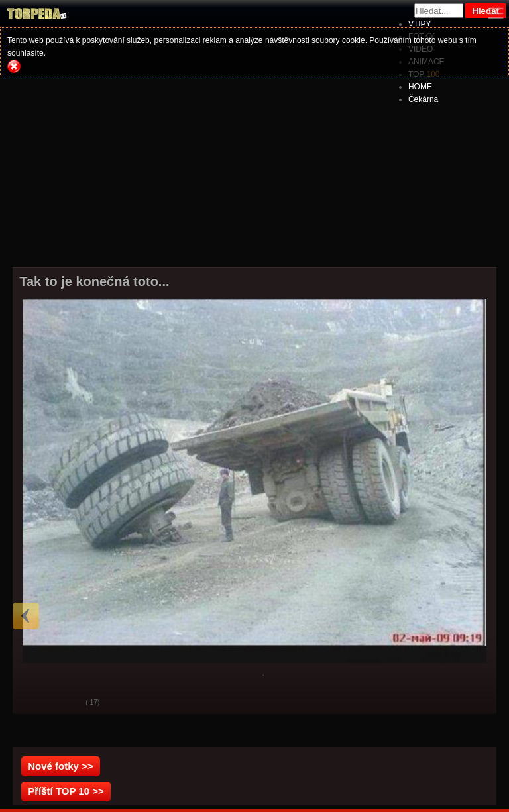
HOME (420, 87)
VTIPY (420, 24)
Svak (66, 703)
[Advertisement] (254, 172)
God (32, 703)
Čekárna (423, 99)
